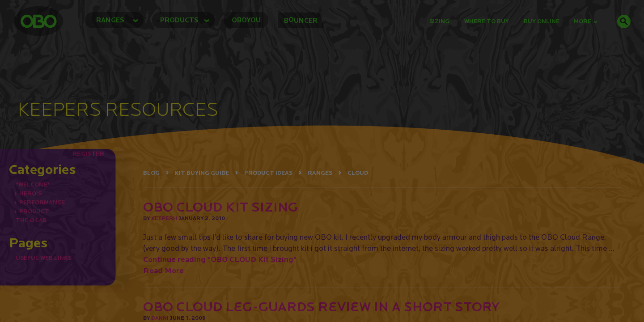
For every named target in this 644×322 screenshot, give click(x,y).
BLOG (151, 173)
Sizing (439, 21)
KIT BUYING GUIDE (202, 173)
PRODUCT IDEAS (268, 173)
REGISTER (88, 153)
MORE (586, 21)
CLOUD (358, 173)
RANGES (320, 173)
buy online (542, 21)
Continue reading (220, 259)
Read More (163, 270)
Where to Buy (487, 21)
